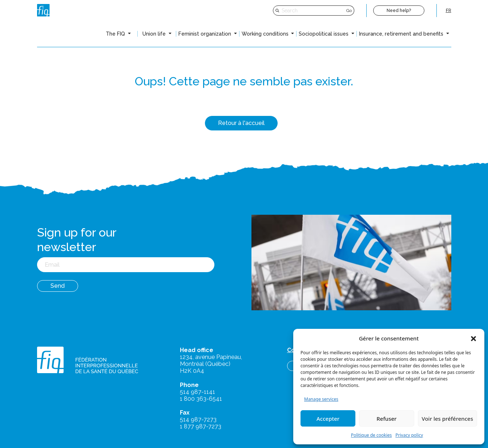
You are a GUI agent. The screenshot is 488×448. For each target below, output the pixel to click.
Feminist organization (205, 34)
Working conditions (266, 34)
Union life (155, 34)
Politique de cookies (371, 435)
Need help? (399, 11)
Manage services (321, 399)
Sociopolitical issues (324, 34)
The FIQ (116, 34)
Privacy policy (409, 435)
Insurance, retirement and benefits (402, 34)
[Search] (313, 11)
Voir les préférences (447, 419)
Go (349, 11)
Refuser (386, 419)
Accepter (328, 419)
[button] (473, 338)
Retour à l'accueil (241, 123)
